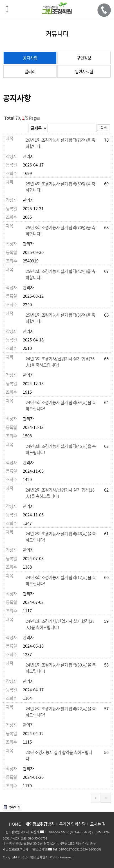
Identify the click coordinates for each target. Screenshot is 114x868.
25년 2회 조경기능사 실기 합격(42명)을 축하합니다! (60, 274)
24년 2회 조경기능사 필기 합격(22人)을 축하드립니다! (61, 712)
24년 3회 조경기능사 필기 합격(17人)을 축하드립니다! (61, 580)
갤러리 (30, 71)
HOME (15, 824)
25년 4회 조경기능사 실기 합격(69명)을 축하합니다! (60, 187)
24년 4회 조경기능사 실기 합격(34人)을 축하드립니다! (61, 405)
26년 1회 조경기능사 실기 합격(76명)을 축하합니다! (60, 143)
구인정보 (84, 58)
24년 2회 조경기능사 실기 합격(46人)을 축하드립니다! (61, 537)
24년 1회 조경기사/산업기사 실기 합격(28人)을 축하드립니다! (60, 624)
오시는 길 (98, 824)
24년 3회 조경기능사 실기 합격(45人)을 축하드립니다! (61, 449)
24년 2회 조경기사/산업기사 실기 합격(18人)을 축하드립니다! (60, 493)
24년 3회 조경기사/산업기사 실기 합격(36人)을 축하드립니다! (60, 362)
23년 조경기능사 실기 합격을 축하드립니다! (59, 755)
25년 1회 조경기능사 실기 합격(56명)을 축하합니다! (60, 318)
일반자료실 (84, 71)
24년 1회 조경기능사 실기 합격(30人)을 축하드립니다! (61, 668)
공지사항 (30, 58)
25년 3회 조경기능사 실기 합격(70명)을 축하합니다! (60, 231)
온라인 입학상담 (72, 824)
